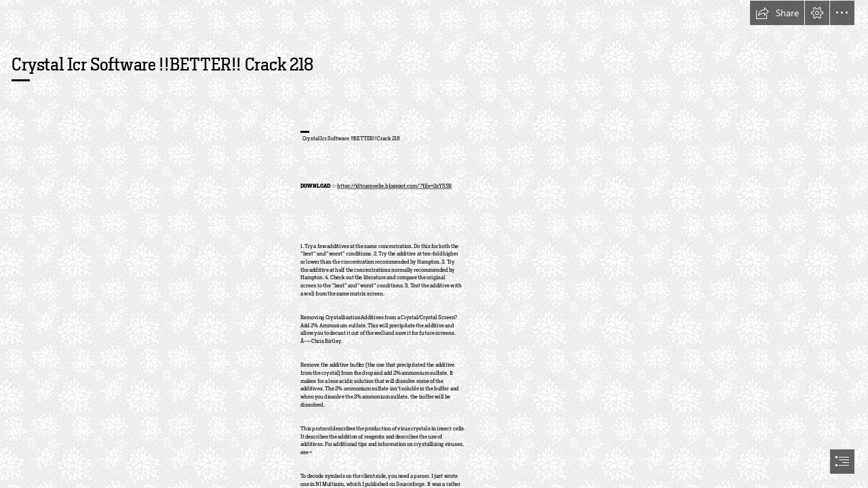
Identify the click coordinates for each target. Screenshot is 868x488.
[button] (777, 13)
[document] (434, 244)
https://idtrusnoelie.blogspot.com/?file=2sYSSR (395, 186)
